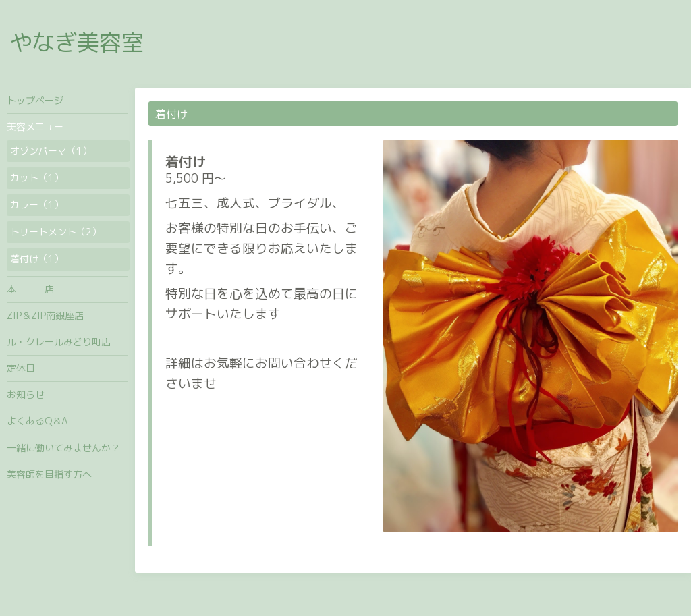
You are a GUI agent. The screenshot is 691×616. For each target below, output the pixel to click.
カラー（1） (37, 205)
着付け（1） (37, 259)
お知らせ (26, 394)
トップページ (35, 100)
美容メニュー (35, 127)
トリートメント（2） (56, 232)
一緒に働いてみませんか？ (63, 448)
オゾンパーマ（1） (51, 151)
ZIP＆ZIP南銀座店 (45, 315)
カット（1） (37, 178)
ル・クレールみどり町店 (59, 342)
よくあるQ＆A (37, 421)
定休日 (21, 368)
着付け (186, 161)
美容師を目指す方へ (49, 474)
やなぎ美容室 (77, 42)
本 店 (30, 289)
